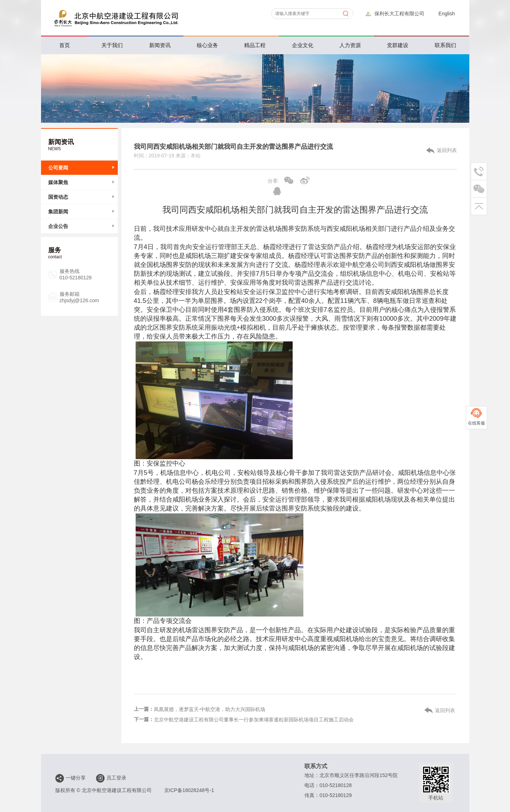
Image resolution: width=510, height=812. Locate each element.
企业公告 (58, 226)
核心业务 (207, 45)
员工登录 (111, 778)
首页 (65, 45)
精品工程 (255, 45)
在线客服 (476, 423)
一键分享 (70, 778)
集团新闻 (58, 212)
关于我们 (112, 45)
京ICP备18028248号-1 (189, 790)
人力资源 (350, 45)
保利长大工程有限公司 (395, 14)
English (447, 14)
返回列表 (447, 150)
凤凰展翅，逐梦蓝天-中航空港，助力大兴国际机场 (210, 709)
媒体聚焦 (58, 182)
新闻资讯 (160, 45)
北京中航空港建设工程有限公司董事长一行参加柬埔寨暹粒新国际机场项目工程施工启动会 (254, 720)
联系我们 (445, 45)
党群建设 (398, 45)
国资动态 (58, 197)
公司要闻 (58, 168)
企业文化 (303, 45)
